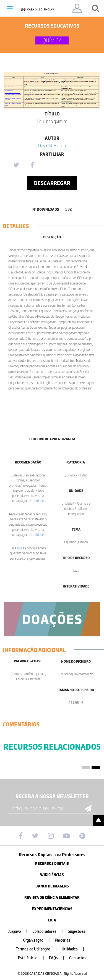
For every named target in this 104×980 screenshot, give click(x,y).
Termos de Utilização (38, 949)
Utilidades (75, 949)
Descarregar (52, 183)
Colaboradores (50, 932)
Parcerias (68, 940)
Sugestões (82, 932)
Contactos (78, 958)
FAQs (59, 958)
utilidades (39, 501)
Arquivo (20, 932)
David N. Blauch (52, 146)
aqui (19, 548)
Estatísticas (33, 958)
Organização (39, 940)
